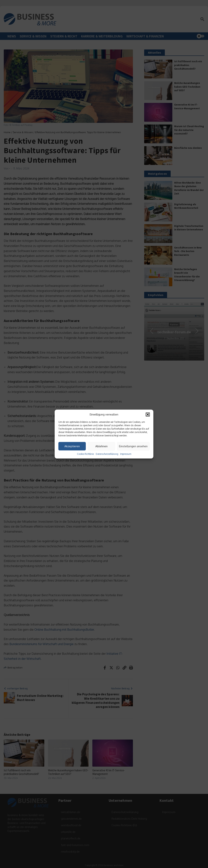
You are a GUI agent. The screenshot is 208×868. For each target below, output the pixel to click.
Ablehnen (101, 446)
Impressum (126, 454)
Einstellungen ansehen (133, 446)
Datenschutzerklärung (107, 454)
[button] (148, 415)
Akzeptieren (72, 446)
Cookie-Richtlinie (85, 454)
